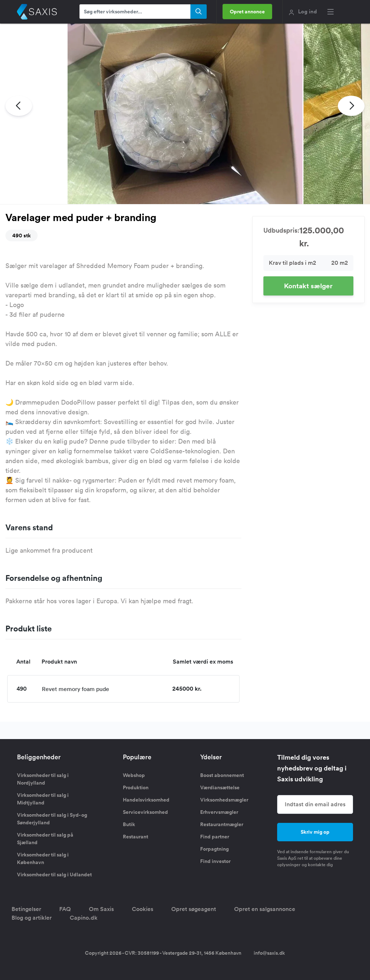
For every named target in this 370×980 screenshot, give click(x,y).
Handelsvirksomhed (146, 800)
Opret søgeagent (194, 909)
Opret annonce (247, 12)
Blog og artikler (32, 918)
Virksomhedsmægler (224, 800)
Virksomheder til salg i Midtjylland (43, 799)
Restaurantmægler (222, 824)
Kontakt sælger (308, 286)
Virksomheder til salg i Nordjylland (43, 779)
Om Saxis (101, 909)
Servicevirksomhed (145, 812)
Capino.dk (84, 918)
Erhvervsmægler (219, 812)
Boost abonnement (222, 775)
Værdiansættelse (220, 787)
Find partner (215, 837)
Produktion (136, 787)
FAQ (65, 909)
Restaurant (135, 837)
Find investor (215, 861)
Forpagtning (214, 849)
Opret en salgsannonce (265, 909)
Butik (129, 824)
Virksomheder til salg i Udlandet (54, 875)
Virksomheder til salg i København (43, 858)
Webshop (134, 775)
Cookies (143, 909)
